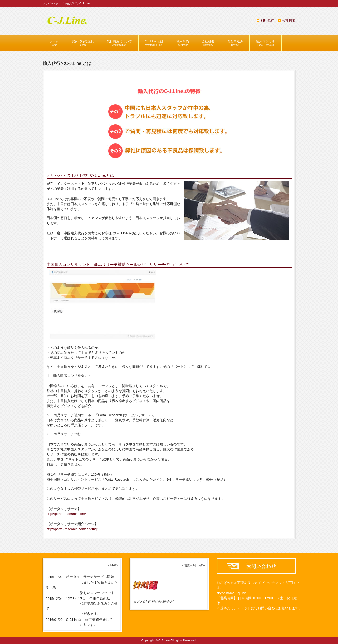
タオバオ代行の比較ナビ (153, 602)
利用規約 (267, 20)
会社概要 (289, 20)
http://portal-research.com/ (66, 514)
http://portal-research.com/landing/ (72, 529)
